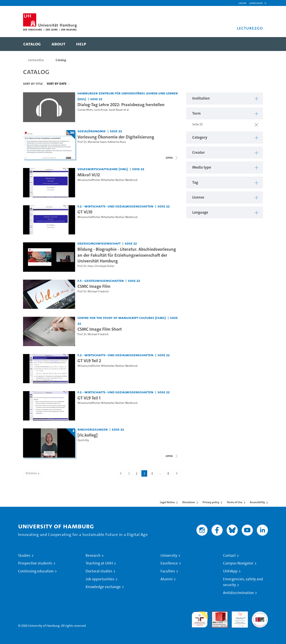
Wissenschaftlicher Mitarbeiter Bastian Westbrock (108, 180)
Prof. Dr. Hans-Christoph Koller (96, 266)
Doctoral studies (99, 571)
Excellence (169, 563)
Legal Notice (167, 502)
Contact (229, 556)
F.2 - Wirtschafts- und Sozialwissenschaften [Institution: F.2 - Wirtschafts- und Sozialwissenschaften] (115, 206)
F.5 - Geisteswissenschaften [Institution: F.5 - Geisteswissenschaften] (101, 281)
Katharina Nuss (117, 142)
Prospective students (35, 563)
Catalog (61, 60)
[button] (256, 3)
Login (242, 3)
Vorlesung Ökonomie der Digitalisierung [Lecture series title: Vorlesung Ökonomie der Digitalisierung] (116, 137)
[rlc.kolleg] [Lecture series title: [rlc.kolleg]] (87, 435)
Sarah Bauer (116, 110)
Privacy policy (211, 502)
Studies (24, 556)
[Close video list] (172, 158)
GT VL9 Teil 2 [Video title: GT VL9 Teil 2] (89, 361)
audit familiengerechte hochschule (200, 619)
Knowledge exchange (103, 587)
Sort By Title (33, 83)
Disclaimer (189, 502)
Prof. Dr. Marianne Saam (92, 142)
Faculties (168, 571)
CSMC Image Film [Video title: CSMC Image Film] (94, 286)
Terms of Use (235, 502)
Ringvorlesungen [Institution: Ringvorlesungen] (93, 429)
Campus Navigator (238, 563)
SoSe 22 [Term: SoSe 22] (96, 99)
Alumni (167, 579)
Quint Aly (83, 440)
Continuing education (36, 571)
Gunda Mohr (85, 110)
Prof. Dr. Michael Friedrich (93, 291)
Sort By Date (57, 83)
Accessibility (257, 502)
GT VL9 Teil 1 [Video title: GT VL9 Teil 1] (89, 398)
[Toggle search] (256, 44)
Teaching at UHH (99, 563)
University (169, 556)
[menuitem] (32, 44)
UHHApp (230, 571)
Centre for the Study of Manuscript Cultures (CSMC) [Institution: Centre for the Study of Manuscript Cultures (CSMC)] (122, 318)
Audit (215, 614)
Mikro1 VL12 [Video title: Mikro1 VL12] (89, 175)
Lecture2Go (36, 60)
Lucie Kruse (101, 110)
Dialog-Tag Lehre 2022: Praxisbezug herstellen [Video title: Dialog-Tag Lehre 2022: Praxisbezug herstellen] (121, 105)
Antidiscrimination (238, 593)
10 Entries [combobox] (33, 473)
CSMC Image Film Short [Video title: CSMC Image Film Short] (100, 329)
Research (93, 556)
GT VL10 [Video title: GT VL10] (85, 212)
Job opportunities (100, 579)
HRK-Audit (239, 614)
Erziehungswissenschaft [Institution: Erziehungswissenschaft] (99, 243)
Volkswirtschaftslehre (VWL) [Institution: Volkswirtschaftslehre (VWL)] (103, 169)
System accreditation (260, 616)
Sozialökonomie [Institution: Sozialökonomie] (92, 131)
